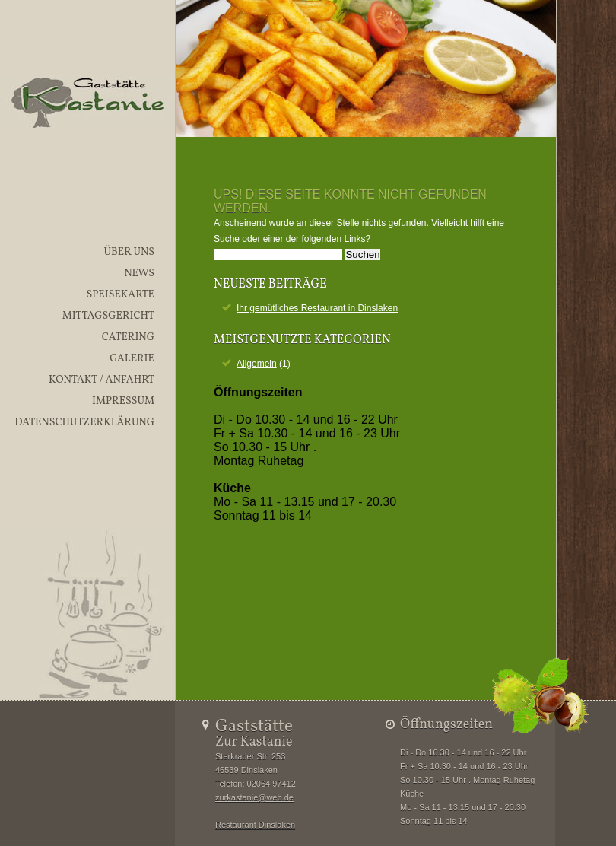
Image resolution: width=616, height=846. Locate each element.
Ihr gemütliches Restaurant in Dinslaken (317, 308)
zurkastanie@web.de (254, 797)
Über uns (129, 252)
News (139, 274)
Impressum (123, 401)
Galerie (132, 359)
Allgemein (257, 364)
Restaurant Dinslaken (255, 825)
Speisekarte (120, 295)
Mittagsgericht (108, 316)
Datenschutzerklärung (84, 423)
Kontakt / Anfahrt (102, 380)
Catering (128, 337)
